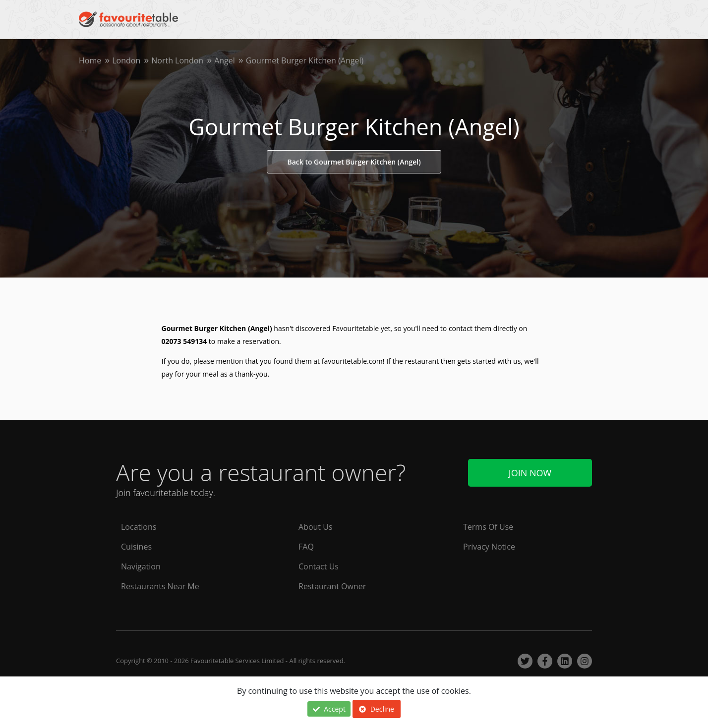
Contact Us (319, 566)
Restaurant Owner (332, 586)
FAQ (306, 547)
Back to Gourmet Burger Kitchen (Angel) (354, 162)
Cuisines (136, 547)
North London (177, 60)
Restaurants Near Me (160, 586)
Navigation (141, 566)
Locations (139, 527)
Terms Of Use (488, 527)
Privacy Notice (489, 547)
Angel (225, 60)
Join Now (530, 473)
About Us (316, 527)
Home (90, 60)
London (126, 60)
